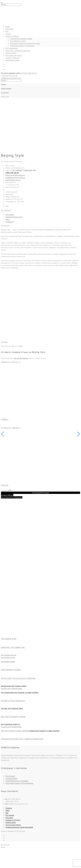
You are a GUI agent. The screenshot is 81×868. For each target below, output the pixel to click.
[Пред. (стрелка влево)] (2, 847)
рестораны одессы (9, 655)
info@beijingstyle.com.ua (15, 177)
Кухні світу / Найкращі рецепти (18, 50)
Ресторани (10, 815)
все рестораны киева (13, 716)
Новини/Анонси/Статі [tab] (14, 217)
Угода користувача (13, 825)
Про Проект (10, 776)
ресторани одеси (8, 657)
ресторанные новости (10, 724)
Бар (7, 31)
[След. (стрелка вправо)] (4, 847)
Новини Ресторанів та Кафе (21, 38)
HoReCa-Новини (12, 36)
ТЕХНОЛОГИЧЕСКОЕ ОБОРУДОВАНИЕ (22, 739)
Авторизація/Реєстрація (41, 493)
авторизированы (21, 358)
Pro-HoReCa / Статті (18, 41)
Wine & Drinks (11, 53)
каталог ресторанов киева (12, 688)
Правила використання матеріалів (19, 827)
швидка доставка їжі (13, 647)
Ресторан (9, 29)
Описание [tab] (10, 214)
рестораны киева (8, 661)
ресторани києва (11, 669)
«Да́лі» (5, 419)
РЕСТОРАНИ (5, 93)
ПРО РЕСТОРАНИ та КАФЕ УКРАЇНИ (15, 731)
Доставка (9, 818)
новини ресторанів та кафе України (44, 731)
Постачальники (12, 48)
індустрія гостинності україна (18, 678)
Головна (9, 808)
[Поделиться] (6, 845)
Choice (5, 485)
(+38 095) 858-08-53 (28, 73)
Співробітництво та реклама (17, 781)
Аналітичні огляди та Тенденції (22, 46)
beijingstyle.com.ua (13, 180)
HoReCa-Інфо (11, 822)
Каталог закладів (6, 88)
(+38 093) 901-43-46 (9, 75)
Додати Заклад (11, 778)
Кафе (8, 26)
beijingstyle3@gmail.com (15, 175)
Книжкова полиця (13, 60)
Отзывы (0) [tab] (10, 222)
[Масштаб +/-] (2, 845)
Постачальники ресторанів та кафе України (20, 692)
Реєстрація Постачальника (12, 497)
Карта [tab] (8, 219)
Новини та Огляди (13, 820)
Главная (3, 84)
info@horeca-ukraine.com (11, 78)
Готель (8, 34)
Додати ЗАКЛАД (7, 495)
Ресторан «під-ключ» (14, 55)
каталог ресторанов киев (12, 708)
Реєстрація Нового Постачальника (19, 783)
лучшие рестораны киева (11, 727)
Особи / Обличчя (12, 58)
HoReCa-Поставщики (13, 700)
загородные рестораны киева (14, 686)
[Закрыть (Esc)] (9, 845)
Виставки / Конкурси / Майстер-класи (25, 43)
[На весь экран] (4, 845)
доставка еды (9, 638)
